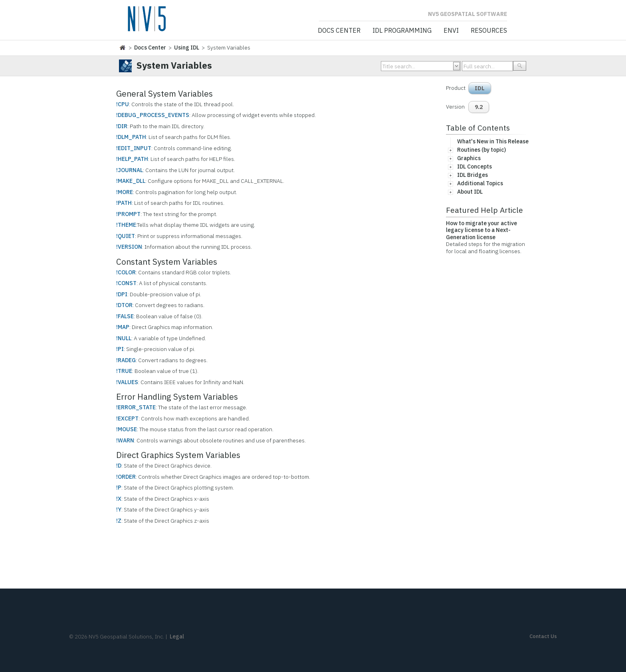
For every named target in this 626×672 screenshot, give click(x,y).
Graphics (469, 158)
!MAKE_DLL (131, 181)
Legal (177, 636)
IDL (480, 88)
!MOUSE (127, 429)
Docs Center (339, 31)
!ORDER (126, 477)
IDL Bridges (472, 175)
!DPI (122, 294)
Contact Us (543, 636)
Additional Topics (480, 183)
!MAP (123, 327)
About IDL (470, 192)
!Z (119, 521)
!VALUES (127, 382)
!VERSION (129, 247)
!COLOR (126, 272)
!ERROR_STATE (136, 407)
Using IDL (187, 48)
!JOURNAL (130, 170)
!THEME (126, 225)
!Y (119, 509)
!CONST (126, 283)
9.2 (479, 107)
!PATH (124, 203)
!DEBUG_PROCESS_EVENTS (153, 115)
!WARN (125, 440)
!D (119, 466)
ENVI (451, 31)
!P (119, 488)
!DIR (122, 126)
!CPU (123, 104)
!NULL (124, 338)
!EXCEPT (127, 418)
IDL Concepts (474, 167)
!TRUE (124, 371)
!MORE (125, 192)
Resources (489, 31)
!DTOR (124, 305)
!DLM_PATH (131, 137)
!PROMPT (128, 214)
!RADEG (126, 360)
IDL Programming (402, 31)
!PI (120, 349)
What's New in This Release (493, 141)
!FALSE (125, 316)
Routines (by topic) (481, 150)
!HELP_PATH (132, 159)
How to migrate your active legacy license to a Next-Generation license (481, 230)
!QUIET (126, 236)
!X (119, 499)
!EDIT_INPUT (134, 148)
